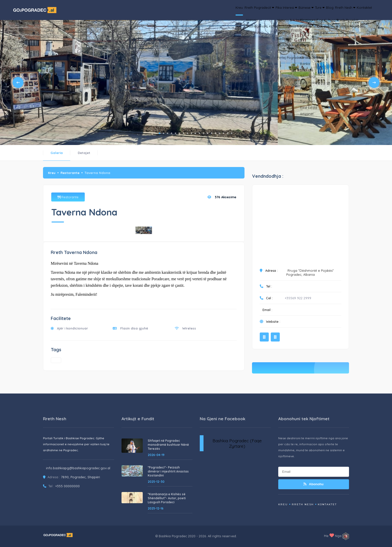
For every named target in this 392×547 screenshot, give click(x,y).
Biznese (276, 10)
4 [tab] (171, 133)
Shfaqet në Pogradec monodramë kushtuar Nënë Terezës (168, 445)
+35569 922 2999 (298, 298)
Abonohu (313, 484)
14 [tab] (211, 133)
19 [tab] (231, 133)
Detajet (84, 153)
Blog (313, 10)
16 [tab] (219, 133)
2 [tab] (163, 133)
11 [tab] (199, 133)
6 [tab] (179, 133)
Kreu (186, 10)
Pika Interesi (249, 10)
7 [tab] (183, 133)
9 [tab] (191, 133)
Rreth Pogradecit (213, 10)
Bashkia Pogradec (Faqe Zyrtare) (237, 443)
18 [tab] (227, 133)
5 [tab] (175, 133)
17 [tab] (223, 133)
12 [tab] (203, 133)
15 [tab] (215, 133)
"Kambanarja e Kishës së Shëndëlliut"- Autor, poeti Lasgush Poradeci (167, 498)
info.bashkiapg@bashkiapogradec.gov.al (78, 468)
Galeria (57, 153)
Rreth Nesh (335, 10)
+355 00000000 (67, 486)
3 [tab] (167, 133)
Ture (297, 10)
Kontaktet (361, 10)
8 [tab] (187, 133)
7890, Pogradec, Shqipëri (80, 477)
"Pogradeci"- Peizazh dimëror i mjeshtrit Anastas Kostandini (168, 471)
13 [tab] (207, 133)
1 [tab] (159, 133)
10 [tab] (195, 133)
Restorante (70, 173)
